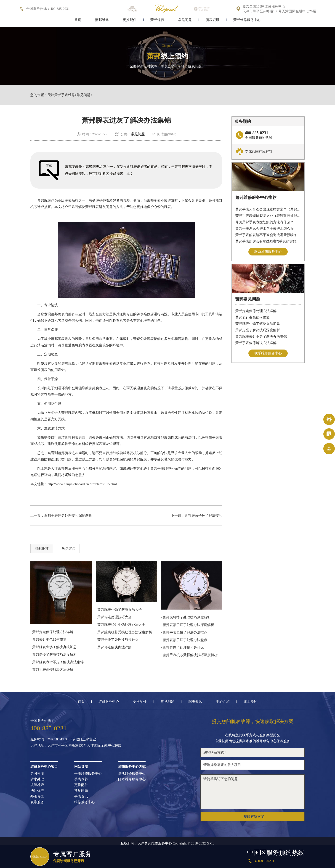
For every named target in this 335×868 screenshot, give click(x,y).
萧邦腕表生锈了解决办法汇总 (258, 324)
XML (211, 843)
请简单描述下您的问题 (253, 792)
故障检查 (37, 785)
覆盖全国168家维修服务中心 (264, 7)
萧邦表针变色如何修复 (253, 317)
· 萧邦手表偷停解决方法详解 (52, 670)
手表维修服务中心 (88, 774)
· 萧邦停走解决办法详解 (114, 647)
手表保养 (81, 779)
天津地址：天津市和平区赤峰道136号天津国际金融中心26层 (76, 746)
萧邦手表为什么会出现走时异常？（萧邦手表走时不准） (268, 209)
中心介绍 (223, 702)
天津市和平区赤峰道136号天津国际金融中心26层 (279, 11)
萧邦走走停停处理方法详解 (256, 311)
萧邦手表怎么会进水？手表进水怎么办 (265, 229)
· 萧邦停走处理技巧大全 (114, 617)
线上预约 (250, 702)
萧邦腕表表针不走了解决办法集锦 (261, 337)
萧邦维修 (102, 22)
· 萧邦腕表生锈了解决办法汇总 (54, 647)
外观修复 (37, 796)
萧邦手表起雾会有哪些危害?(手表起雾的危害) (268, 241)
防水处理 (37, 779)
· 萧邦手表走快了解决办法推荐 (184, 632)
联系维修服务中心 (268, 252)
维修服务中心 (109, 702)
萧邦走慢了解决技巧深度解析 (258, 330)
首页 (78, 22)
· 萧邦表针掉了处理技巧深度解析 (186, 617)
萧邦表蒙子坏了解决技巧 (203, 516)
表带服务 (37, 802)
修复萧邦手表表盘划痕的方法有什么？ (265, 222)
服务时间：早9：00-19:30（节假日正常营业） (65, 739)
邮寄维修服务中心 (132, 779)
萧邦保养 (157, 22)
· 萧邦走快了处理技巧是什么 (117, 640)
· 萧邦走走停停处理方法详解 (52, 632)
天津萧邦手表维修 (61, 95)
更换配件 (130, 22)
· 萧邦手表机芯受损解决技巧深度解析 (189, 655)
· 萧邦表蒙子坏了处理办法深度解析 (187, 625)
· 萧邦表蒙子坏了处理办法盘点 (184, 640)
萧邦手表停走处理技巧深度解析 (68, 516)
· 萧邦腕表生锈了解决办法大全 (119, 610)
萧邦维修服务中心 (247, 22)
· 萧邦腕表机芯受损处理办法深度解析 (124, 632)
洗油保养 (37, 791)
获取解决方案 (254, 817)
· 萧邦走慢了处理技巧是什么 (182, 647)
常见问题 (185, 22)
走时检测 (37, 774)
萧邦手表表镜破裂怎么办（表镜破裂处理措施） (268, 216)
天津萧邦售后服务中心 (68, 468)
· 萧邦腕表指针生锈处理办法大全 (121, 625)
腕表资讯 (213, 22)
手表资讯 (81, 796)
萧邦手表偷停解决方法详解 (256, 343)
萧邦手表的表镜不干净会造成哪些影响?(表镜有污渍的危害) (268, 235)
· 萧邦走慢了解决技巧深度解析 (54, 655)
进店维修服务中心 (132, 774)
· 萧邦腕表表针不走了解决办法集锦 (57, 662)
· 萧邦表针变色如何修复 (48, 639)
